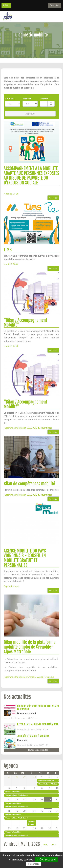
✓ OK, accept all (46, 860)
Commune (44, 99)
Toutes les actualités (38, 750)
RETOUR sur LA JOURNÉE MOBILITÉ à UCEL (38, 724)
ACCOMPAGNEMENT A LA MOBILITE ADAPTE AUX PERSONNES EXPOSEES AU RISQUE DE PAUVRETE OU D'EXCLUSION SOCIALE (32, 176)
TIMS (8, 250)
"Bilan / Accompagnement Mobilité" (25, 323)
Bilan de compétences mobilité (29, 484)
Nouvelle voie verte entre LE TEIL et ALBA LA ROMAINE (38, 707)
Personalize (34, 864)
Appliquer (30, 114)
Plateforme (10, 99)
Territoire (27, 99)
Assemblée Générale (31, 823)
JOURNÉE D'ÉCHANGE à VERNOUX (33, 736)
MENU (6, 5)
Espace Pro (55, 5)
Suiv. (54, 845)
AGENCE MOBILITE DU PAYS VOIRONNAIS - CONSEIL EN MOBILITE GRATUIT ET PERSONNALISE (25, 558)
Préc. (45, 845)
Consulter (53, 198)
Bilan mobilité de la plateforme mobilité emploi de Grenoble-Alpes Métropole (30, 647)
